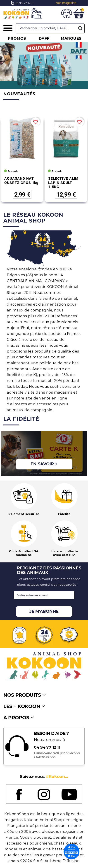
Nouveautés (19, 94)
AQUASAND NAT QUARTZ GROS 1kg (21, 180)
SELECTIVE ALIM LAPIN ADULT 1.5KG (63, 182)
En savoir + (44, 464)
